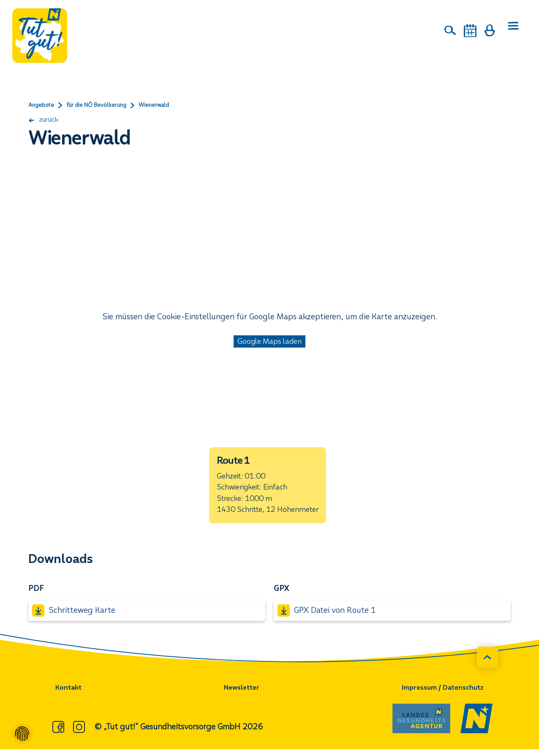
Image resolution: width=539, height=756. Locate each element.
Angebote (43, 106)
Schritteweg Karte (73, 617)
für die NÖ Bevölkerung (106, 106)
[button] (267, 489)
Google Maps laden (270, 343)
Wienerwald (171, 106)
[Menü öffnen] (512, 31)
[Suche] (451, 30)
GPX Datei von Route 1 (327, 617)
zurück (46, 120)
